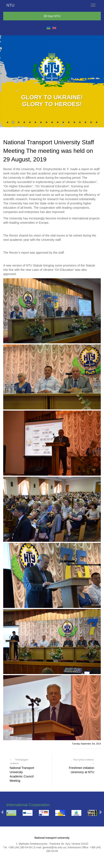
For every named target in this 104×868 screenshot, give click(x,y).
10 (58, 123)
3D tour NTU (52, 16)
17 (97, 123)
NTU (10, 5)
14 (80, 123)
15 (85, 123)
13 (74, 123)
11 (63, 123)
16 (91, 123)
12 (69, 123)
